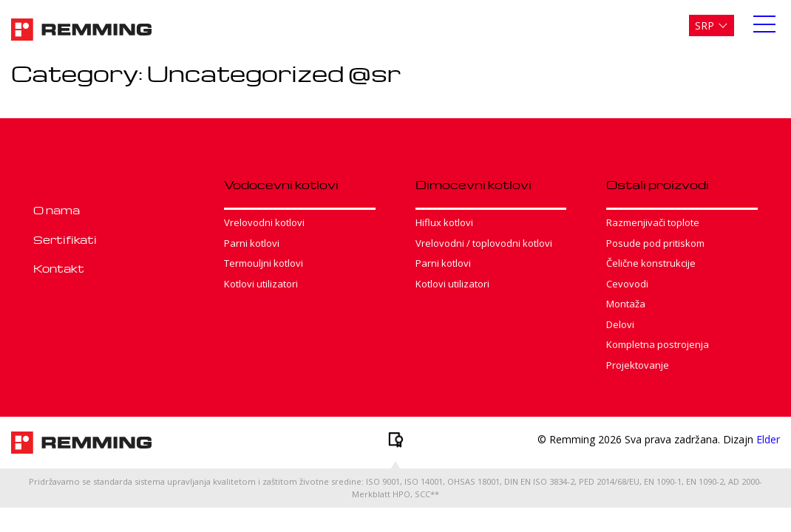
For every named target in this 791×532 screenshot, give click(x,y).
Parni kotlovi (252, 243)
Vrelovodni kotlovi (264, 222)
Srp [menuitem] (705, 25)
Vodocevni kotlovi (281, 185)
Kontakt (59, 268)
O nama (57, 210)
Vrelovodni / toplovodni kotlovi (484, 243)
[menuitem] (712, 25)
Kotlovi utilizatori (261, 284)
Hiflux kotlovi (444, 222)
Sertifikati (65, 239)
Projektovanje (638, 365)
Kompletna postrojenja (658, 344)
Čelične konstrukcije (651, 263)
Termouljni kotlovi (264, 263)
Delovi (620, 324)
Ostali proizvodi (658, 185)
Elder (768, 439)
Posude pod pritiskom (655, 243)
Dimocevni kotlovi (473, 185)
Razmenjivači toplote (653, 222)
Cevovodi (627, 284)
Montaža (626, 304)
